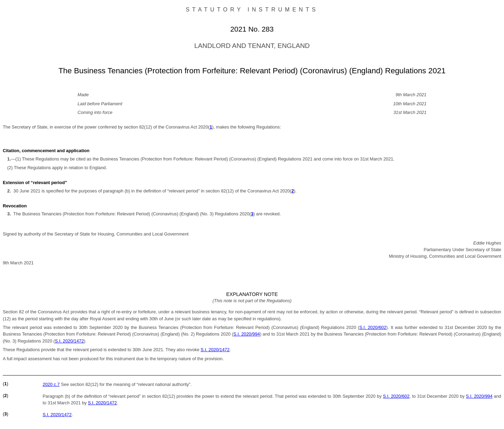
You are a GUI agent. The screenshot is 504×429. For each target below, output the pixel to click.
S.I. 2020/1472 (69, 341)
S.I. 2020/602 (373, 327)
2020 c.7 (51, 384)
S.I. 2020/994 (247, 334)
